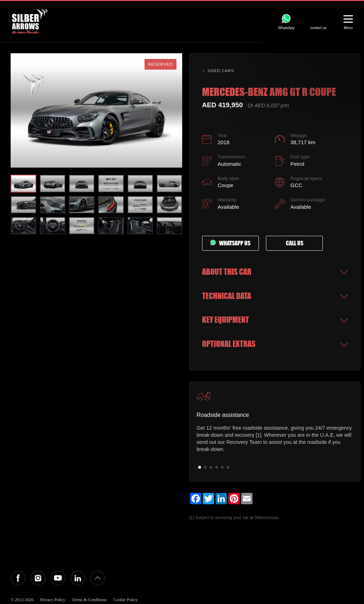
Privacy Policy (53, 600)
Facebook (18, 578)
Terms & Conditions (89, 600)
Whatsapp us (230, 243)
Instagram (38, 578)
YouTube (58, 578)
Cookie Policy (125, 600)
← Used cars (218, 71)
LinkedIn (78, 578)
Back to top (98, 578)
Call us (295, 243)
